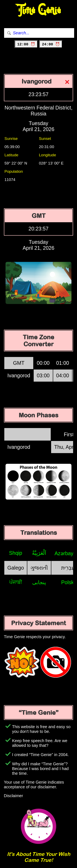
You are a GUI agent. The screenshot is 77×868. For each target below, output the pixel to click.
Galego (16, 568)
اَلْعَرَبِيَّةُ (39, 553)
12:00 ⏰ (26, 44)
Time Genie (38, 10)
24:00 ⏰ (51, 44)
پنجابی (39, 582)
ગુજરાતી (39, 568)
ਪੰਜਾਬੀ (16, 582)
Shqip (16, 553)
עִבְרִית (68, 568)
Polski (68, 582)
